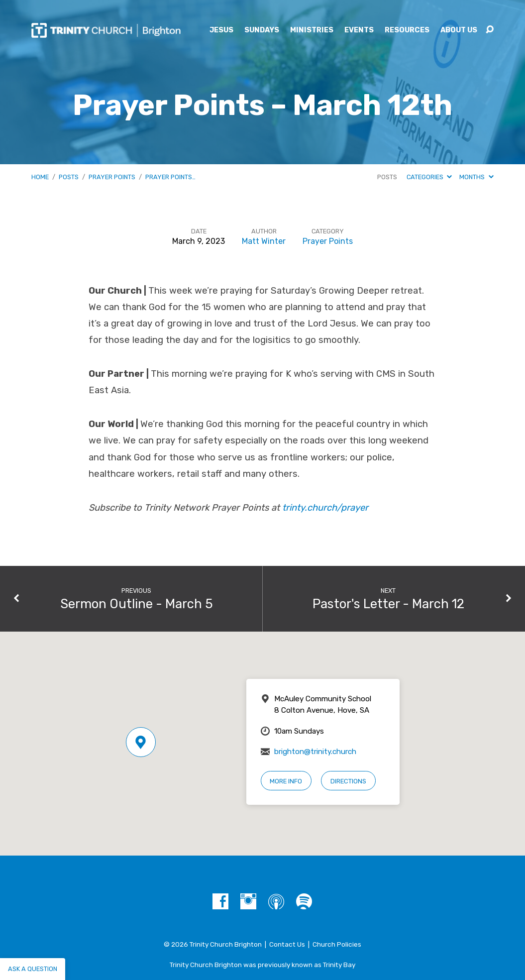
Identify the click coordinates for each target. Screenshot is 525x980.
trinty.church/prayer (325, 508)
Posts (69, 177)
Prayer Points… (170, 177)
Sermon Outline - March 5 (137, 604)
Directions (348, 781)
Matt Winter (264, 241)
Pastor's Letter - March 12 (388, 604)
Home (40, 177)
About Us (459, 30)
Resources (407, 30)
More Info (286, 781)
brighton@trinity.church (315, 752)
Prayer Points (112, 177)
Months (476, 177)
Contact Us (287, 944)
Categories (429, 177)
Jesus (221, 30)
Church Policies (337, 944)
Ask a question (33, 969)
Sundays (262, 30)
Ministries (312, 30)
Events (359, 30)
